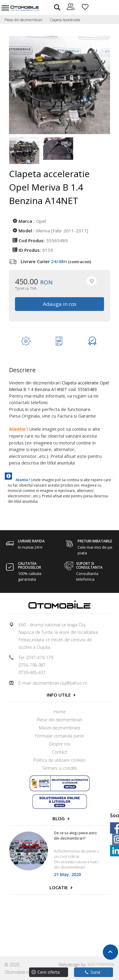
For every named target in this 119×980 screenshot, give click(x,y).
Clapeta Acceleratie (65, 20)
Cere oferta (49, 972)
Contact (59, 752)
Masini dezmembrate (60, 728)
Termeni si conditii (59, 768)
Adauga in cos (60, 304)
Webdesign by (86, 965)
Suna (92, 972)
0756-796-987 (32, 665)
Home (60, 712)
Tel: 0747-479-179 (36, 658)
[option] (26, 149)
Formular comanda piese (59, 736)
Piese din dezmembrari (24, 20)
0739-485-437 (32, 672)
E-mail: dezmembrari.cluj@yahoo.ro (53, 683)
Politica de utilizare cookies (59, 760)
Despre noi (59, 744)
